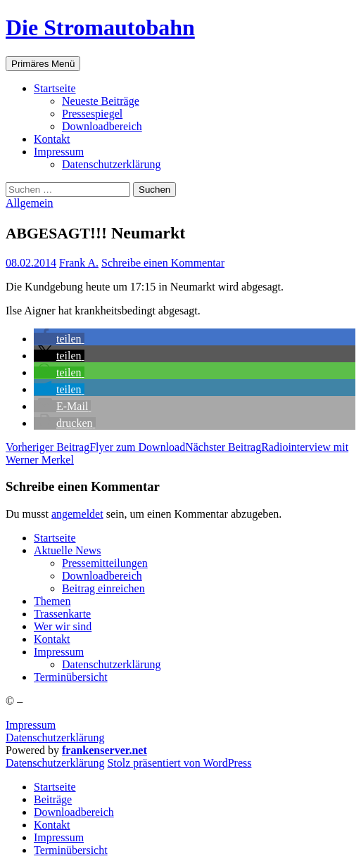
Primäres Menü (43, 64)
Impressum (31, 725)
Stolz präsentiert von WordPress (179, 763)
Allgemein (30, 203)
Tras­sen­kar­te (62, 614)
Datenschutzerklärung (55, 738)
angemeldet (77, 514)
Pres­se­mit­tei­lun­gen (105, 563)
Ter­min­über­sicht (71, 677)
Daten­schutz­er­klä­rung (111, 164)
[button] (59, 339)
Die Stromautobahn (100, 27)
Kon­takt (52, 139)
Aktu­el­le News (68, 550)
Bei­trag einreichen (103, 588)
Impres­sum (59, 152)
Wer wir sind (63, 626)
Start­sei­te (55, 88)
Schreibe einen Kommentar (163, 263)
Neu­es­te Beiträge (101, 101)
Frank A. (79, 263)
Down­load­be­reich (102, 126)
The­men (52, 601)
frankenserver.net (104, 750)
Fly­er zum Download (95, 447)
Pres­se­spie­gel (92, 114)
